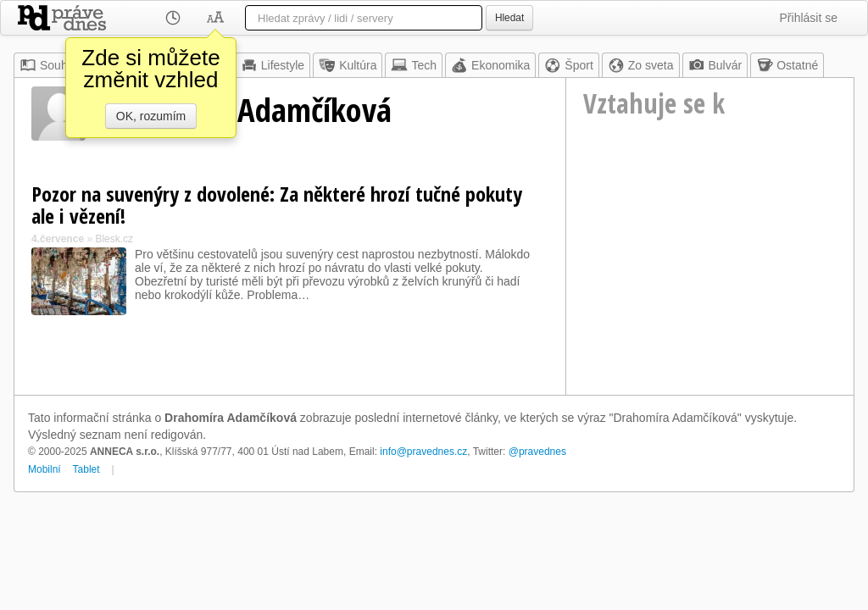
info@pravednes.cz (423, 452)
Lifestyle (273, 65)
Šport (568, 65)
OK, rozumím (151, 116)
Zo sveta (641, 65)
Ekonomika (490, 65)
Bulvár (715, 65)
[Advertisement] (710, 280)
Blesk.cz (114, 239)
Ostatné (787, 65)
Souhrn (49, 65)
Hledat (509, 18)
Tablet (86, 469)
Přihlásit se (809, 18)
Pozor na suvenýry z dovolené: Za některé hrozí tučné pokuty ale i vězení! (277, 205)
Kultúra (348, 65)
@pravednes (537, 452)
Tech (414, 65)
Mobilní (45, 469)
